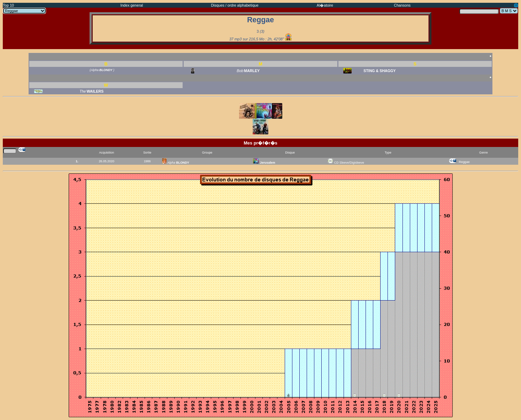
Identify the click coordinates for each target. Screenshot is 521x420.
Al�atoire (325, 5)
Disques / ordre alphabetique (235, 5)
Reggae (464, 162)
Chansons (402, 5)
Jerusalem (264, 163)
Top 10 (8, 5)
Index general (132, 5)
